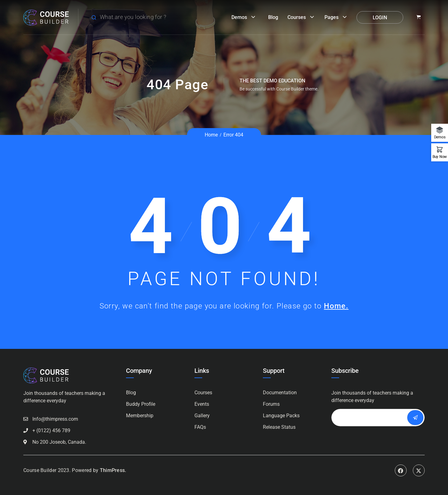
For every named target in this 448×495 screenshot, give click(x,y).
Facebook (401, 470)
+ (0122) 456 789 (51, 430)
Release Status (279, 427)
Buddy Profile (141, 404)
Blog (273, 17)
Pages (331, 17)
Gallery (202, 416)
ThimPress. (113, 470)
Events (202, 404)
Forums (271, 404)
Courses (297, 17)
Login (380, 18)
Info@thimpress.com (55, 419)
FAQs (200, 427)
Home (211, 135)
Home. (336, 306)
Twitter (419, 470)
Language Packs (281, 416)
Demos (239, 17)
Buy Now (440, 157)
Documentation (280, 393)
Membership (140, 416)
